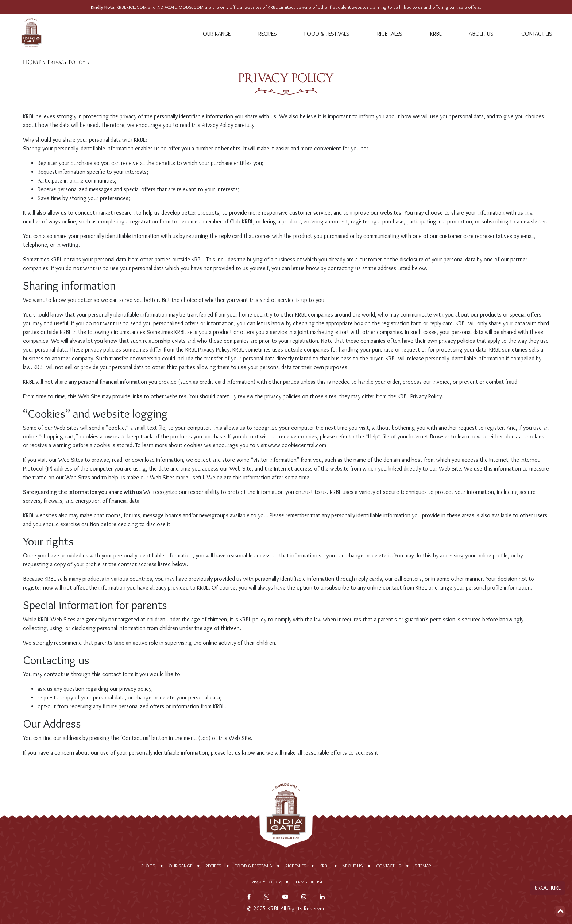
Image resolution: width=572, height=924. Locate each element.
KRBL (436, 34)
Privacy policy (265, 882)
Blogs (148, 866)
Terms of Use (309, 882)
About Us (481, 34)
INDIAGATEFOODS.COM (180, 7)
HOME (32, 62)
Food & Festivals (327, 34)
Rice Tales (390, 34)
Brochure (548, 888)
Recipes (268, 34)
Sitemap (423, 866)
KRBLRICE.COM (132, 7)
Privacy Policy (66, 62)
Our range (217, 34)
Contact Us (537, 34)
